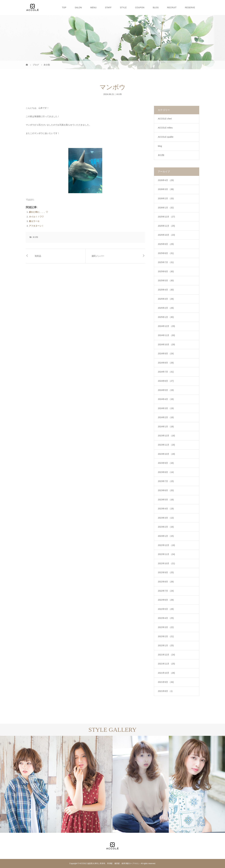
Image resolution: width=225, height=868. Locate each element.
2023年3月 (166, 518)
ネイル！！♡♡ (36, 217)
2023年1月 (166, 536)
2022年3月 (166, 627)
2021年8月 (165, 691)
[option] (28, 784)
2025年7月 (166, 262)
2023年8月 (166, 472)
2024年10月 (166, 344)
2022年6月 (166, 600)
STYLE (123, 8)
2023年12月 (166, 436)
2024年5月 (166, 390)
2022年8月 (166, 582)
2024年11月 (166, 335)
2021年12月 (166, 655)
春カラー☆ (34, 221)
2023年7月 (166, 481)
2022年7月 (166, 591)
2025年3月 (166, 299)
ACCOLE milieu (165, 128)
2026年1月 (166, 208)
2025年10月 (166, 235)
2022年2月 (166, 636)
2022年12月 (166, 545)
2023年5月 (166, 500)
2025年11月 (166, 226)
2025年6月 (166, 271)
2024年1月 (166, 427)
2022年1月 (166, 645)
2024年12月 (166, 326)
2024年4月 (166, 399)
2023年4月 (166, 509)
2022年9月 (166, 572)
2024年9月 (166, 354)
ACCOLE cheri (165, 119)
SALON (78, 8)
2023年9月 (166, 463)
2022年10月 (166, 563)
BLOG (156, 8)
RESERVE (190, 8)
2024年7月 (166, 372)
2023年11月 (166, 445)
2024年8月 (166, 363)
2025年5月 (166, 281)
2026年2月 (166, 198)
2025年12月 (166, 217)
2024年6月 (166, 381)
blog (160, 146)
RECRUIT (172, 8)
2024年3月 (166, 408)
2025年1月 (166, 317)
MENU (93, 8)
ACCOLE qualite (166, 137)
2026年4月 (166, 180)
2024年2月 (166, 417)
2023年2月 (166, 527)
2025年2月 (166, 308)
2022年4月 (166, 618)
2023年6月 (166, 490)
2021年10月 (166, 673)
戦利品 (38, 256)
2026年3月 (166, 189)
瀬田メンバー (98, 256)
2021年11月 (166, 664)
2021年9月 (166, 682)
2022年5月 (166, 609)
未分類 (119, 94)
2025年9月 (166, 244)
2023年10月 (166, 454)
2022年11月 (166, 554)
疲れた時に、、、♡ (38, 212)
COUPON (140, 8)
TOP (64, 8)
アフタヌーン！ (36, 226)
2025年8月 (166, 253)
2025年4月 (166, 290)
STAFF (108, 8)
